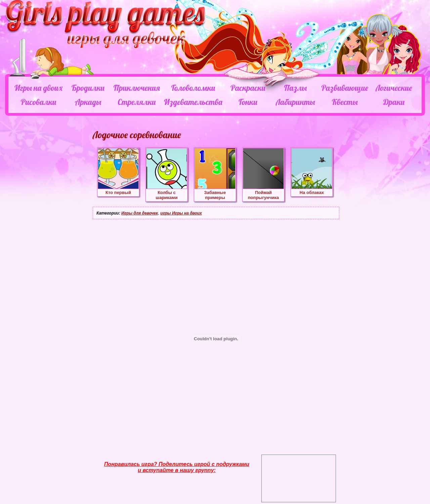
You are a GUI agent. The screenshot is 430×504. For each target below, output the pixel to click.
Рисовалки (38, 102)
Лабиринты (295, 102)
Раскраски (248, 88)
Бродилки (88, 88)
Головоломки (193, 88)
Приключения (137, 88)
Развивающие (345, 88)
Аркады (88, 102)
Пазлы (295, 88)
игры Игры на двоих (181, 213)
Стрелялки (137, 102)
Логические (394, 88)
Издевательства (193, 102)
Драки (394, 102)
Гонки (248, 102)
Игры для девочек (140, 213)
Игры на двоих (38, 88)
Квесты (345, 102)
